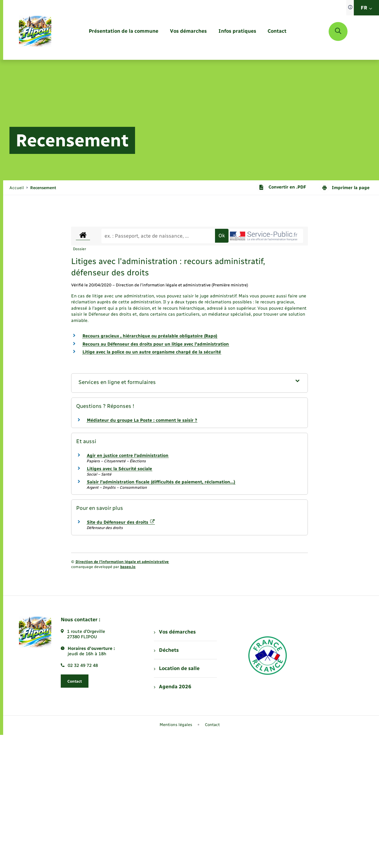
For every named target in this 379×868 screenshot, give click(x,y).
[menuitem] (124, 31)
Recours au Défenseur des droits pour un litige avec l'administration (156, 344)
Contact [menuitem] (212, 725)
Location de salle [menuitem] (177, 668)
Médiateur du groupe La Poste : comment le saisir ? (142, 420)
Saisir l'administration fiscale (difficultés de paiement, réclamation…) (161, 482)
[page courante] (43, 188)
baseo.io (128, 567)
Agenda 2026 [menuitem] (173, 687)
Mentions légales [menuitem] (176, 725)
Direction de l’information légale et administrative (122, 562)
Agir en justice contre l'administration (128, 456)
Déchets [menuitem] (166, 650)
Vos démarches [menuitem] (175, 632)
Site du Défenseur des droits (121, 522)
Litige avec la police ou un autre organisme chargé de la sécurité (152, 352)
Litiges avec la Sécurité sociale (119, 469)
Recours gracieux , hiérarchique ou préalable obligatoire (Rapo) (150, 336)
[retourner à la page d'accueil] (35, 31)
